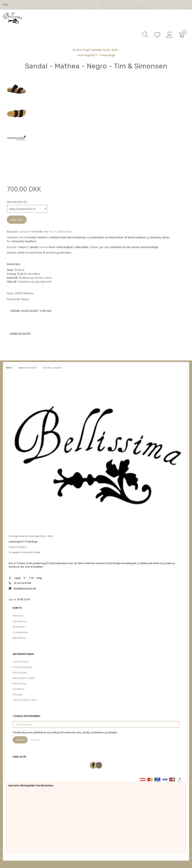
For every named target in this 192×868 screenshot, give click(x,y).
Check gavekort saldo (25, 700)
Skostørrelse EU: (17, 202)
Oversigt (18, 694)
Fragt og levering (22, 667)
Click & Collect (21, 662)
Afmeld (35, 740)
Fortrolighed (20, 672)
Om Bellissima (52, 368)
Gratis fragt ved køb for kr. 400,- (96, 50)
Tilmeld (20, 740)
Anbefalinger (20, 334)
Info (9, 368)
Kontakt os (19, 689)
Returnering (19, 683)
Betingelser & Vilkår (24, 678)
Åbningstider (27, 368)
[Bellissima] (13, 18)
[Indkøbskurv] (182, 34)
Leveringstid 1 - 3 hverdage (96, 55)
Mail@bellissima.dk (25, 588)
